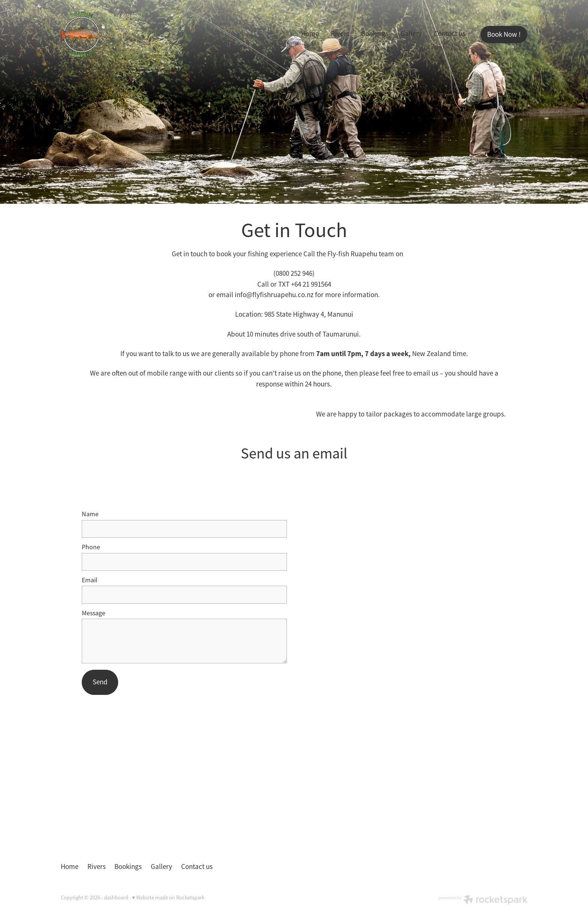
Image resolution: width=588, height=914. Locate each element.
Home (310, 34)
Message (94, 613)
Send (100, 682)
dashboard (116, 897)
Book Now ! (504, 35)
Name (90, 514)
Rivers (340, 34)
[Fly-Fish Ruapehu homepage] (107, 35)
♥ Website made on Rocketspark (168, 897)
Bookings (375, 34)
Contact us (450, 34)
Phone (91, 547)
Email (90, 580)
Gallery (411, 34)
